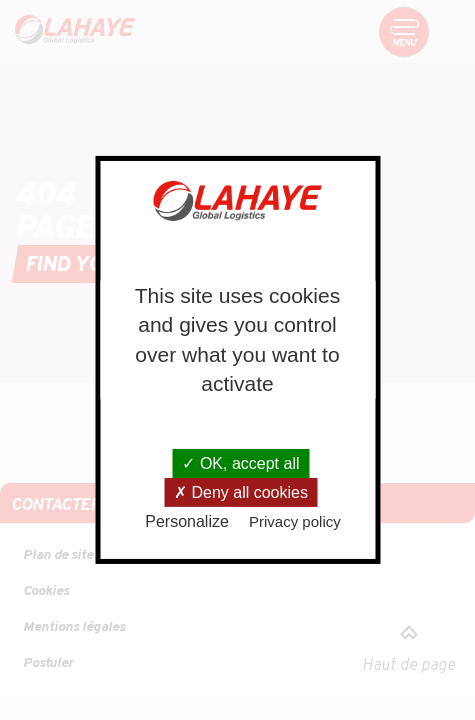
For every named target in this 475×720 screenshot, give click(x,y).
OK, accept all (240, 463)
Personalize (187, 521)
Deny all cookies (241, 492)
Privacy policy (295, 521)
